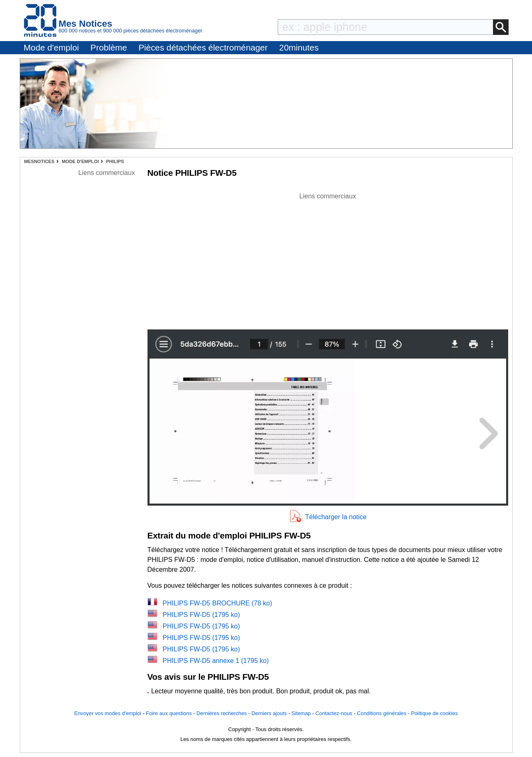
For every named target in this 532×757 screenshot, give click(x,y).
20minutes (299, 47)
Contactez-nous (334, 713)
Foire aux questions (169, 713)
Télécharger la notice (336, 517)
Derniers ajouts (269, 713)
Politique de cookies (434, 713)
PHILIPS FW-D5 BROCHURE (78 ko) (217, 603)
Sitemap (301, 713)
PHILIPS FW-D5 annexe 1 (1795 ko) (216, 661)
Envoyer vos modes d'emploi (108, 713)
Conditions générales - (384, 713)
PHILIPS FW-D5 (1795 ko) (201, 615)
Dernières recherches (221, 713)
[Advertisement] (328, 259)
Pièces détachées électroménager (203, 47)
